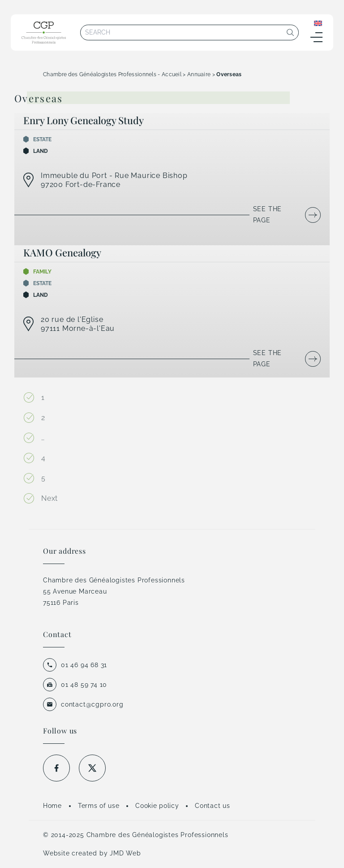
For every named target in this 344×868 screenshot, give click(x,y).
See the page (268, 215)
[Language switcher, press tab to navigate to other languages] (318, 23)
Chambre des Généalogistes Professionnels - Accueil (112, 74)
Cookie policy (157, 806)
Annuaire (199, 74)
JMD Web (125, 853)
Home (52, 806)
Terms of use (99, 806)
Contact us (212, 806)
